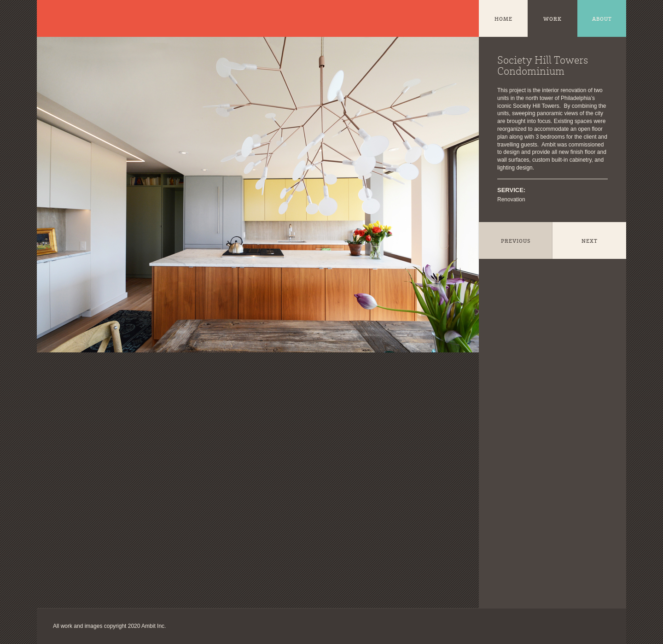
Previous (516, 241)
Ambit (62, 18)
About (602, 19)
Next (590, 241)
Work (552, 19)
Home (503, 19)
